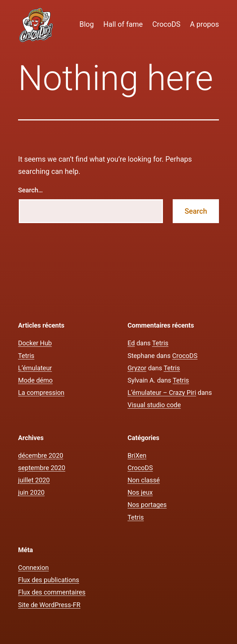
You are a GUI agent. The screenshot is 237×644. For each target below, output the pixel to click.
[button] (36, 25)
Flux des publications (49, 580)
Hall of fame (123, 24)
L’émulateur (35, 368)
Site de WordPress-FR (49, 605)
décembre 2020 (41, 455)
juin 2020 (31, 492)
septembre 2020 (42, 468)
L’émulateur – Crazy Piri (162, 393)
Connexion (33, 568)
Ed (131, 343)
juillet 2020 (34, 480)
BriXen (137, 455)
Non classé (144, 480)
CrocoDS (167, 24)
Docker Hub (35, 343)
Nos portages (147, 505)
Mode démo (35, 380)
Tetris (26, 356)
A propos (204, 24)
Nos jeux (140, 492)
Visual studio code (154, 405)
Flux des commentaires (52, 592)
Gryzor (137, 368)
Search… (31, 190)
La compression (41, 393)
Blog (87, 24)
